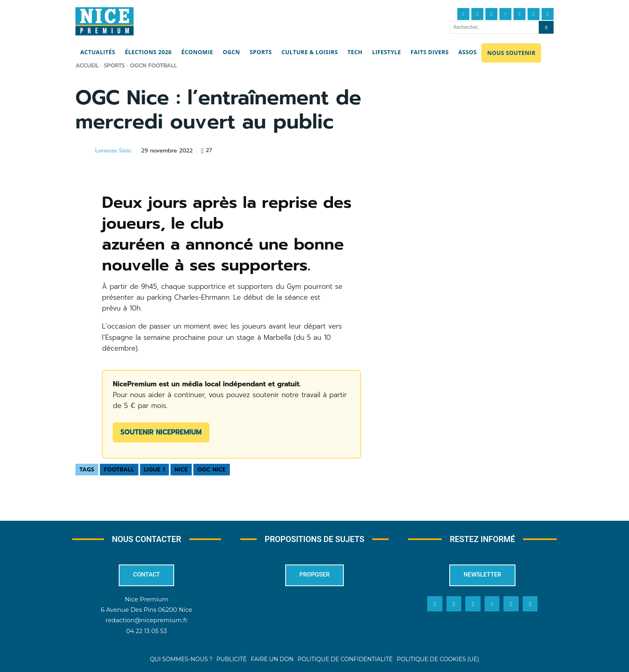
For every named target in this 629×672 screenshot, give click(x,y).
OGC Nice (212, 470)
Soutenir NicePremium (161, 432)
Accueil (87, 66)
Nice (181, 470)
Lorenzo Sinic (113, 151)
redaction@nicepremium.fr (146, 620)
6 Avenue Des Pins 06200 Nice (147, 610)
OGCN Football (153, 66)
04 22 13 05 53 (146, 631)
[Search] (546, 27)
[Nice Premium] (104, 21)
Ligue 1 (155, 470)
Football (119, 470)
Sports (114, 66)
